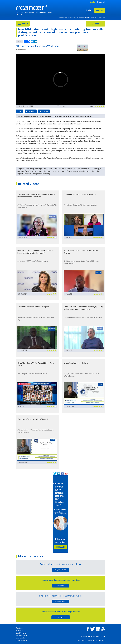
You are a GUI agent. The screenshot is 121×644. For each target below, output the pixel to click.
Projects (19, 630)
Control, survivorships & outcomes (79, 171)
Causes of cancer (59, 171)
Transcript (44, 111)
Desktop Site (21, 638)
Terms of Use (21, 635)
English (93, 2)
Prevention (69, 169)
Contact (19, 628)
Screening (47, 174)
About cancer (60, 601)
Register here (61, 570)
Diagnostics (38, 174)
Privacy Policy (21, 640)
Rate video (31, 111)
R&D (76, 169)
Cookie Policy (21, 633)
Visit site (60, 586)
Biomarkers (48, 171)
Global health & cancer (56, 169)
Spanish (102, 2)
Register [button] (100, 10)
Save (19, 111)
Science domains (84, 169)
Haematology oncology (33, 169)
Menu (23, 24)
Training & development (34, 171)
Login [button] (88, 10)
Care (45, 169)
